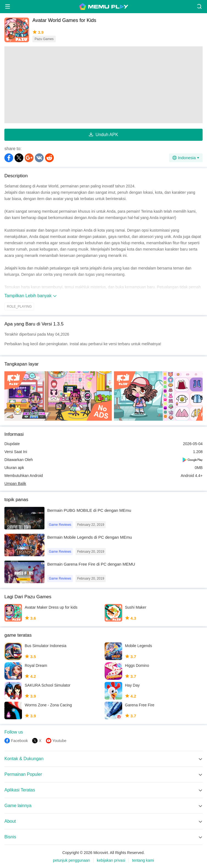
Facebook (19, 741)
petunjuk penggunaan (72, 860)
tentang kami (143, 860)
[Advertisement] (104, 85)
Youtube (59, 741)
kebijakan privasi (111, 860)
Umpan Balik (15, 484)
